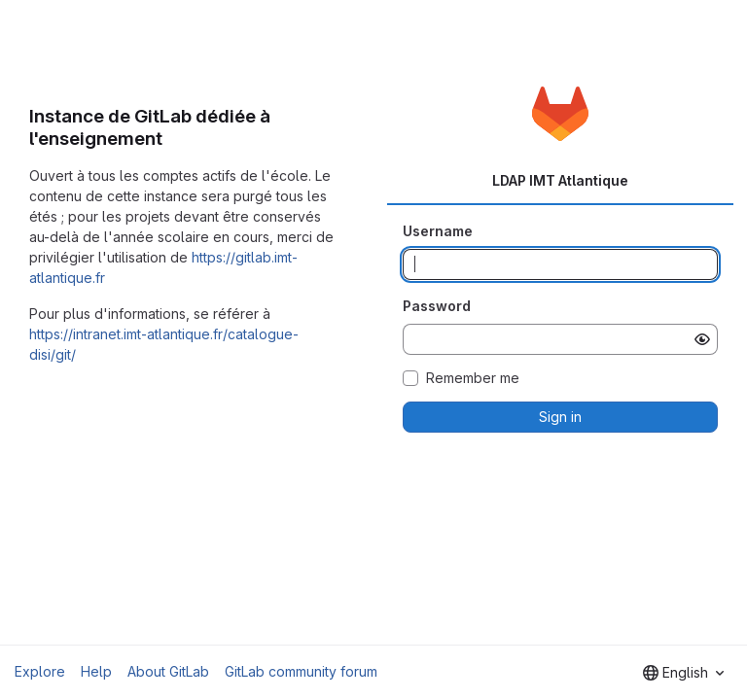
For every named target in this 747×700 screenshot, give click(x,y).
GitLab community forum (301, 671)
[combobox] (683, 673)
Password (437, 306)
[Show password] (702, 339)
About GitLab (168, 671)
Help (96, 671)
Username (438, 231)
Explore (40, 671)
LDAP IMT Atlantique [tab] (560, 180)
